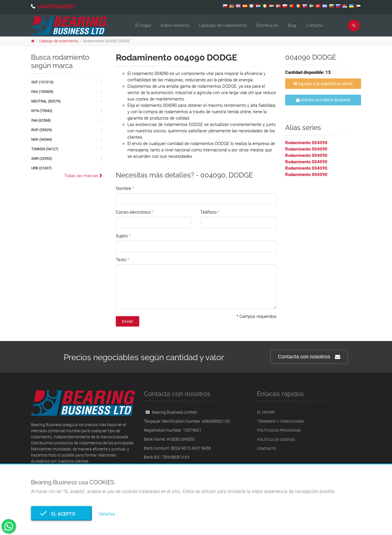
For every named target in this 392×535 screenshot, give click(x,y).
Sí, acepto (61, 514)
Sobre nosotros (175, 25)
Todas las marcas (83, 176)
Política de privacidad (279, 430)
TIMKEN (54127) (45, 149)
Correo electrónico (133, 212)
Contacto (314, 25)
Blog (292, 25)
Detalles (107, 514)
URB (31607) (42, 168)
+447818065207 (56, 7)
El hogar (143, 25)
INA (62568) (41, 120)
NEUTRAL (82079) (46, 101)
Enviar (128, 321)
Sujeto (122, 236)
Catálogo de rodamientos (223, 25)
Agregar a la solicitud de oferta (323, 84)
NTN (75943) (42, 111)
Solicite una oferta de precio (323, 100)
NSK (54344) (42, 139)
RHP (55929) (42, 130)
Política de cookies (276, 440)
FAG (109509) (42, 92)
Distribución (267, 25)
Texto (121, 260)
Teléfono (208, 212)
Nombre (123, 188)
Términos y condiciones (281, 421)
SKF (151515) (42, 82)
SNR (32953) (42, 159)
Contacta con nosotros (309, 357)
